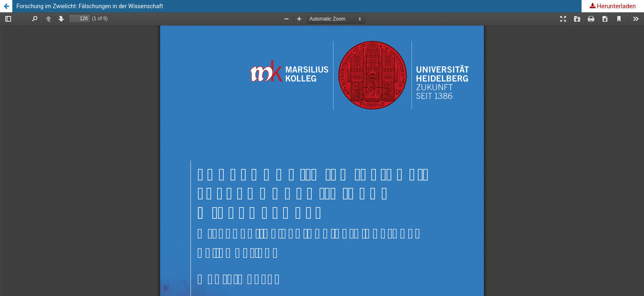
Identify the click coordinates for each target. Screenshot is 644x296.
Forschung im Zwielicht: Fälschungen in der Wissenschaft (90, 6)
